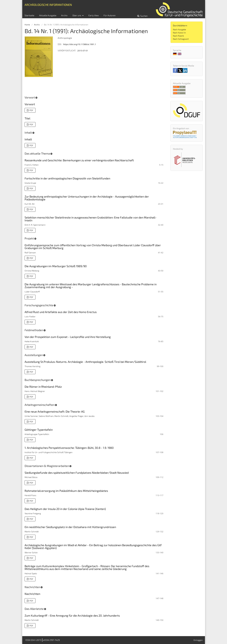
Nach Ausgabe (179, 29)
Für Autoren (110, 15)
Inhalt (28, 139)
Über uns (77, 15)
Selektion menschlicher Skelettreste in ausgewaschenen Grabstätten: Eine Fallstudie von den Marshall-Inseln (91, 219)
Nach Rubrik (178, 36)
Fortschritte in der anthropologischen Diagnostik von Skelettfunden (67, 178)
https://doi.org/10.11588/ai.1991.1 (80, 44)
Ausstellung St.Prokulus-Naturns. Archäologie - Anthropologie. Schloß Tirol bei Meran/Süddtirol (85, 362)
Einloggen (198, 640)
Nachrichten (32, 594)
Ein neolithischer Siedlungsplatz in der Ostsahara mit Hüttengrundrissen (70, 527)
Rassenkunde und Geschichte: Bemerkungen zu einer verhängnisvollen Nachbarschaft (79, 160)
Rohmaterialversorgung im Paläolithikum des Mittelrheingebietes (66, 491)
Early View (94, 15)
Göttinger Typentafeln (39, 430)
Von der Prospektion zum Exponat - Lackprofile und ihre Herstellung (68, 337)
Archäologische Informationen (48, 5)
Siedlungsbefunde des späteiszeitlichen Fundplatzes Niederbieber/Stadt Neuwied (77, 473)
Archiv (64, 15)
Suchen (144, 16)
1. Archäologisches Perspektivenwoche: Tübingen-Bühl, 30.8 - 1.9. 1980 (69, 448)
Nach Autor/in (179, 33)
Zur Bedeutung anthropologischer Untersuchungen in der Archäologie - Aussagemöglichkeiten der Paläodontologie (87, 198)
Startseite (29, 15)
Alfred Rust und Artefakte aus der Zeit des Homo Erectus (61, 312)
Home (27, 25)
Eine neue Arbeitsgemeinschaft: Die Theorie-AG (55, 411)
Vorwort (30, 104)
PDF (31, 110)
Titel (27, 118)
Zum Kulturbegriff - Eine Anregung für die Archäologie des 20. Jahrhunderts (72, 615)
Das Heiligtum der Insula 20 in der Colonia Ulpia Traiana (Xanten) (65, 509)
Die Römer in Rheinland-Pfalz (43, 387)
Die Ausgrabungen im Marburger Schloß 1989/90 (56, 266)
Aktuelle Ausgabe (48, 15)
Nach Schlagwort (181, 39)
